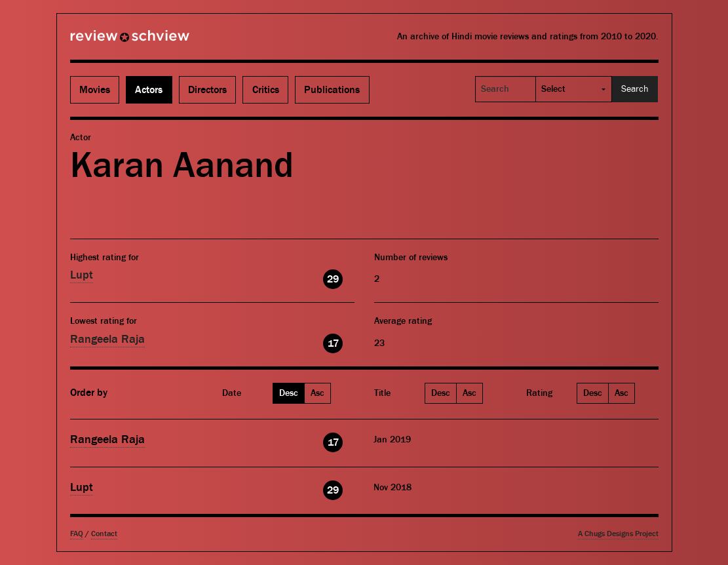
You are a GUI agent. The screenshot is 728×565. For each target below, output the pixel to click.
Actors (149, 90)
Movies (95, 90)
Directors (207, 90)
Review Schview (107, 41)
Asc (317, 393)
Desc (289, 393)
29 (333, 279)
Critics (266, 90)
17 (333, 343)
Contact (104, 534)
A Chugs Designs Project (618, 534)
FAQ (77, 534)
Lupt (82, 275)
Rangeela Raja (107, 339)
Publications (332, 90)
